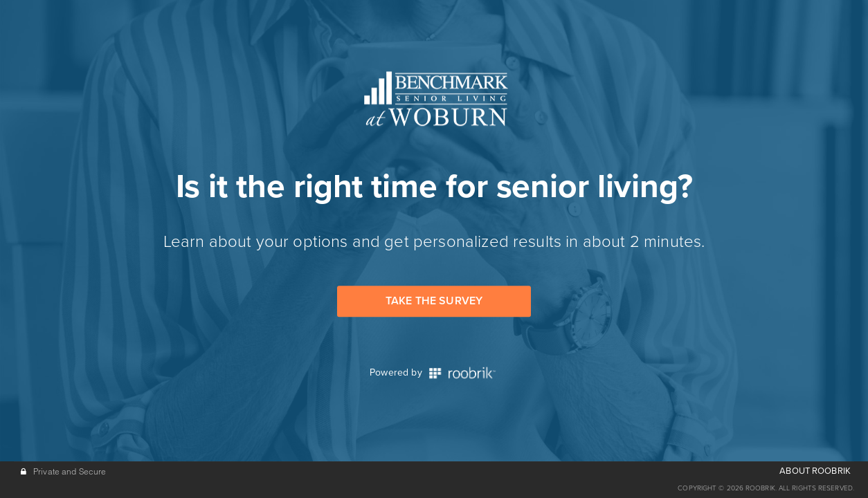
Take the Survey (434, 301)
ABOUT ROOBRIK (815, 471)
